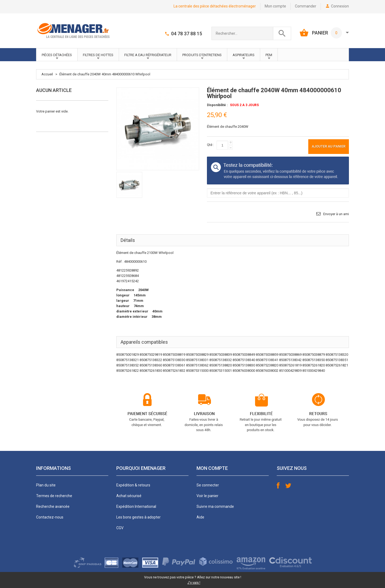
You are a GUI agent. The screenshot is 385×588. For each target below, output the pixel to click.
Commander (306, 6)
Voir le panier (207, 496)
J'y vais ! (194, 583)
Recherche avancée (53, 506)
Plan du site (46, 485)
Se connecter (208, 485)
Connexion (340, 6)
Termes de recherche (54, 496)
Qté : (210, 145)
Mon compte (275, 6)
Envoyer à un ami (336, 214)
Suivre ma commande (215, 506)
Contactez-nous (50, 517)
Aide (200, 517)
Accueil (47, 74)
